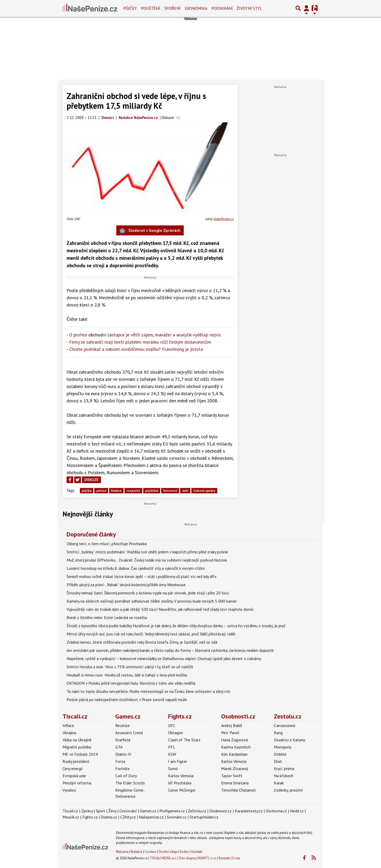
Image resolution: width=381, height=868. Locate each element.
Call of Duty (126, 776)
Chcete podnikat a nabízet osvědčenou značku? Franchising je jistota (136, 349)
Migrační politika (77, 747)
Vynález (69, 790)
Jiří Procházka (180, 783)
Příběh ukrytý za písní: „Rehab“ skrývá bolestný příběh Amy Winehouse (126, 585)
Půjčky (130, 8)
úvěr (185, 491)
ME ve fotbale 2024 (80, 754)
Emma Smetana (235, 783)
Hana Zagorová (234, 740)
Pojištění (151, 8)
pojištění (152, 491)
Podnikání (222, 8)
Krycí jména (284, 769)
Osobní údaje (168, 852)
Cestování (128, 811)
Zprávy (87, 811)
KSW (172, 754)
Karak (279, 783)
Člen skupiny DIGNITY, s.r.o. (198, 858)
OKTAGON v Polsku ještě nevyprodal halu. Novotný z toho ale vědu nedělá (131, 683)
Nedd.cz (297, 811)
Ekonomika (196, 8)
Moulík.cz (71, 817)
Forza (120, 761)
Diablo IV (123, 754)
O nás (236, 858)
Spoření (172, 8)
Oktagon (176, 733)
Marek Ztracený (235, 769)
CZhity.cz (128, 817)
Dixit (278, 761)
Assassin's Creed (129, 733)
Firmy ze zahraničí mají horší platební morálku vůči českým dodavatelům (140, 342)
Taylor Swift (232, 776)
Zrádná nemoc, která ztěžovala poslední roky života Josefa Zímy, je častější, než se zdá (142, 642)
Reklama (122, 852)
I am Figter (178, 761)
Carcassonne (285, 725)
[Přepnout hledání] (298, 8)
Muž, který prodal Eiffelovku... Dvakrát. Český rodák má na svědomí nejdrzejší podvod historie (147, 560)
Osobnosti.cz (238, 716)
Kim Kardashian (234, 754)
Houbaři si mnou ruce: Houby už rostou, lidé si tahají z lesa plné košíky (127, 675)
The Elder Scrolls (130, 783)
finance (116, 491)
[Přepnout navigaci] (306, 8)
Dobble (280, 754)
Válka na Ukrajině (77, 740)
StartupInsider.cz (204, 817)
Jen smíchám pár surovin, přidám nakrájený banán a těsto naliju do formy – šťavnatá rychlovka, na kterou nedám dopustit (170, 650)
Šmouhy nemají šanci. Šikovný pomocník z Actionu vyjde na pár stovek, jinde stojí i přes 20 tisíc (148, 593)
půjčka (87, 491)
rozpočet (133, 491)
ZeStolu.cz (197, 811)
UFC (172, 725)
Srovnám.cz (177, 817)
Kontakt (197, 852)
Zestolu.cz (288, 716)
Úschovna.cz (276, 811)
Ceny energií (73, 769)
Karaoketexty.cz (249, 811)
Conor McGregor (182, 790)
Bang (278, 733)
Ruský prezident (76, 761)
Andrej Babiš (232, 725)
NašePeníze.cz (224, 219)
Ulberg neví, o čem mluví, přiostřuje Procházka (107, 544)
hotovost (170, 491)
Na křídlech (284, 776)
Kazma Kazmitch (236, 747)
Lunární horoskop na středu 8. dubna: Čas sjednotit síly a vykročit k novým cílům (136, 568)
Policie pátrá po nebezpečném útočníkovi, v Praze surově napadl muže (127, 700)
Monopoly (283, 747)
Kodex (185, 852)
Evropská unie (74, 776)
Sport (101, 811)
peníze (101, 491)
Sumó (173, 769)
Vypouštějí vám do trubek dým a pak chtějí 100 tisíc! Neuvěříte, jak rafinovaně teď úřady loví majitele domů (160, 609)
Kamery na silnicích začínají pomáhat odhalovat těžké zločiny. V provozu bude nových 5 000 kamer (152, 601)
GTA (119, 747)
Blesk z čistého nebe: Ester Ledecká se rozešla (107, 617)
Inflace (68, 725)
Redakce (137, 852)
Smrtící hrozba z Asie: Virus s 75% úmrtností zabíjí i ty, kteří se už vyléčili (130, 667)
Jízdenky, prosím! (288, 790)
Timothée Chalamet (239, 790)
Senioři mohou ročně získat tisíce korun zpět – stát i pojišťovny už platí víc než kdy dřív (142, 576)
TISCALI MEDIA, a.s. (163, 858)
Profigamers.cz (172, 811)
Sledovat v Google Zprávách (150, 231)
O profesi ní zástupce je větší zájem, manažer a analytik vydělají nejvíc (145, 335)
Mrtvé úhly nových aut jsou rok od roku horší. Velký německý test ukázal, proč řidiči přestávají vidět (151, 634)
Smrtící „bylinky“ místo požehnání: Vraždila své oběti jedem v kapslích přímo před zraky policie (147, 552)
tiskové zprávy (204, 491)
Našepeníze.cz (151, 817)
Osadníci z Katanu (290, 740)
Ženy (112, 811)
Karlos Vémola (181, 776)
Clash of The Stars (184, 740)
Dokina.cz (109, 817)
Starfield (123, 740)
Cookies (151, 852)
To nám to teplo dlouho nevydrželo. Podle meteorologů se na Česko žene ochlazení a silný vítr (149, 691)
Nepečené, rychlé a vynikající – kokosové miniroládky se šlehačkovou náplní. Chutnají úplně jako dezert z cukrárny (164, 659)
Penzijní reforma (77, 783)
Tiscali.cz (75, 716)
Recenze (122, 725)
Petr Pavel (230, 733)
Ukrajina (69, 733)
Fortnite (122, 769)
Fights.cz (180, 716)
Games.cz (128, 716)
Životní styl (249, 8)
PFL (172, 747)
